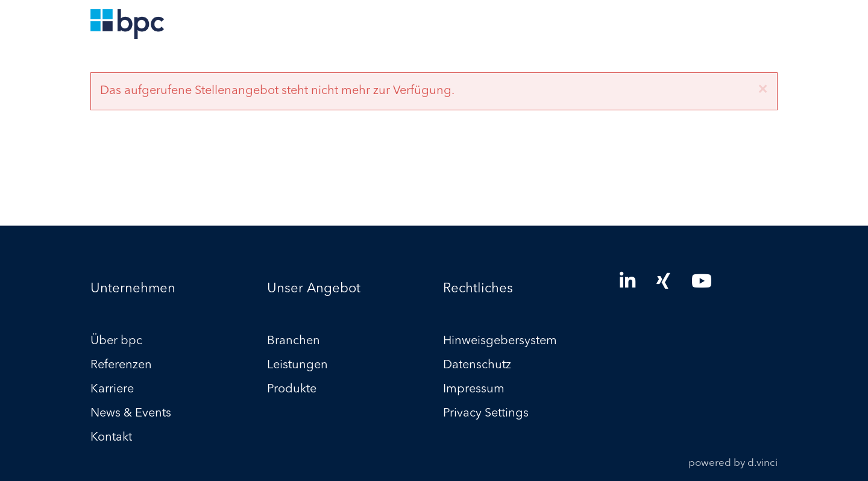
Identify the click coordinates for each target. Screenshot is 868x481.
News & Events (131, 414)
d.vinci (763, 464)
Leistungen (297, 366)
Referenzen (121, 366)
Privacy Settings (486, 414)
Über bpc (116, 342)
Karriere (112, 390)
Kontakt (111, 438)
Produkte (292, 390)
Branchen (294, 342)
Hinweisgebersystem (500, 342)
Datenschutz (477, 366)
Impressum (474, 390)
